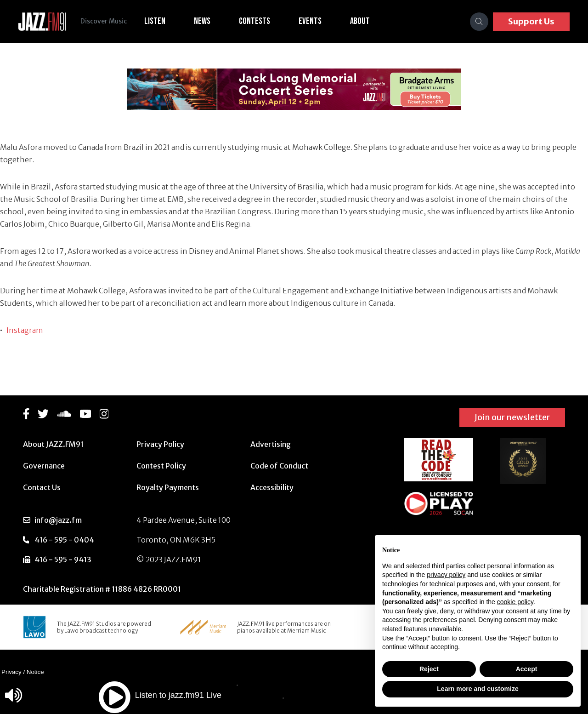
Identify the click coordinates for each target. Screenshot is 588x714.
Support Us (531, 21)
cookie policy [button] (515, 602)
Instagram (25, 330)
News (203, 21)
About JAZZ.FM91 (53, 444)
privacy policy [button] (446, 575)
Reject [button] (429, 669)
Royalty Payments (168, 487)
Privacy (11, 672)
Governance (44, 466)
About (360, 21)
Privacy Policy (160, 444)
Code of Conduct (279, 466)
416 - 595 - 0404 (64, 540)
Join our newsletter (512, 417)
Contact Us (42, 487)
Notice (35, 672)
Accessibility (272, 487)
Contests (255, 21)
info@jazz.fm (58, 520)
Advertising (271, 444)
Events (311, 21)
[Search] (479, 22)
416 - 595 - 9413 (63, 560)
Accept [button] (527, 669)
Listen (155, 21)
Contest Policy (161, 466)
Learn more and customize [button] (478, 689)
